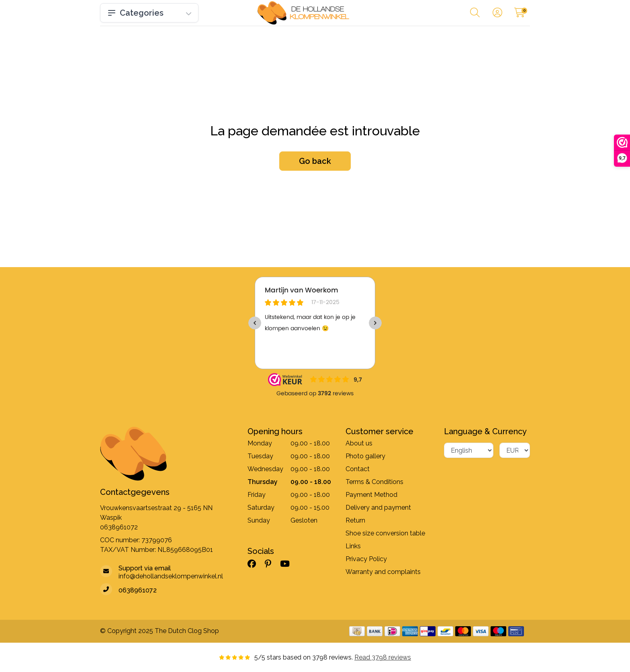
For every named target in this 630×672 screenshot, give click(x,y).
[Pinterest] (271, 564)
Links (353, 546)
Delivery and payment (378, 508)
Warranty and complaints (383, 572)
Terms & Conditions (374, 482)
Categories (149, 13)
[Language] (469, 450)
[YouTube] (288, 564)
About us (359, 443)
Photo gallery (365, 456)
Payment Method (371, 495)
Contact (358, 469)
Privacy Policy (366, 559)
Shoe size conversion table (385, 533)
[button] (475, 14)
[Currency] (515, 450)
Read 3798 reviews (383, 657)
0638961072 (119, 527)
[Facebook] (255, 564)
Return (355, 520)
